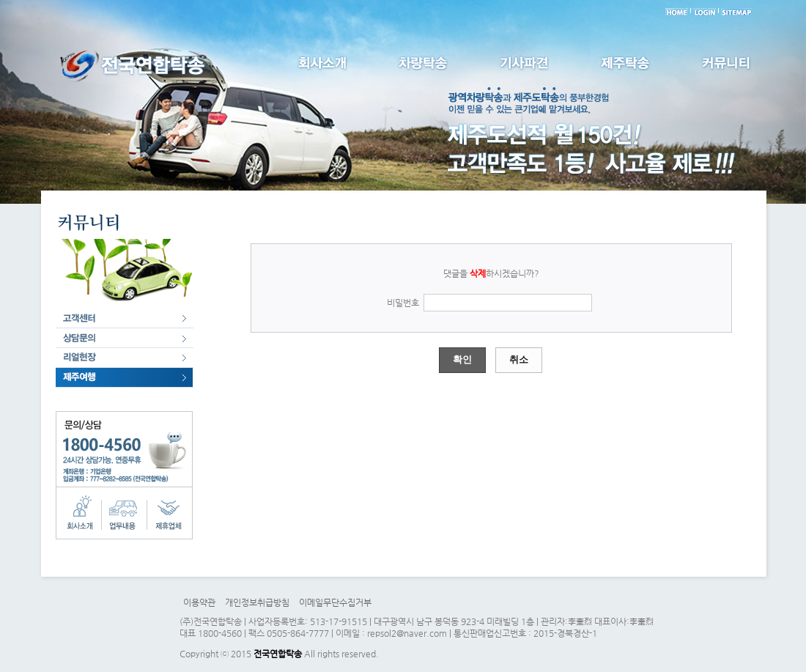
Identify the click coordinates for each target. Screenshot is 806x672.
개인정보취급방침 (257, 602)
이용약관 (199, 602)
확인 (462, 359)
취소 (519, 359)
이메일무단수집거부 (335, 602)
